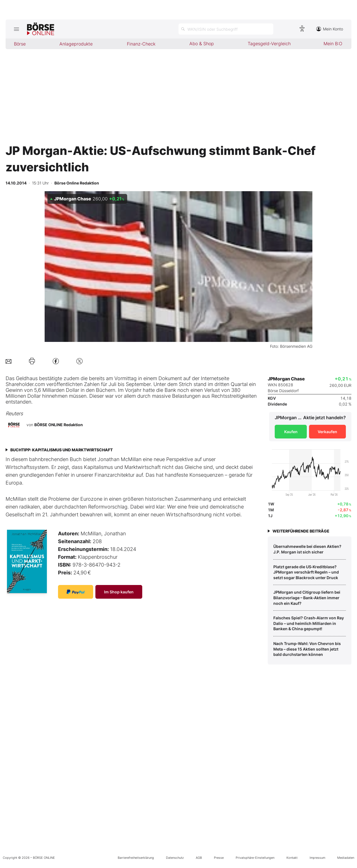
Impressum (317, 858)
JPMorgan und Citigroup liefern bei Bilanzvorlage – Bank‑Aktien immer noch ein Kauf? (307, 598)
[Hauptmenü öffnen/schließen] (16, 29)
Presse (219, 858)
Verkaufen (327, 432)
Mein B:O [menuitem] (333, 44)
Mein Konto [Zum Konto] (330, 29)
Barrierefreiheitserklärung (136, 858)
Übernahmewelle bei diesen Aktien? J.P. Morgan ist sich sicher (307, 549)
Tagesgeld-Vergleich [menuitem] (269, 44)
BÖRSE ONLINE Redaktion (59, 425)
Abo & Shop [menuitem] (202, 44)
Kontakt (292, 858)
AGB (199, 858)
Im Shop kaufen (119, 592)
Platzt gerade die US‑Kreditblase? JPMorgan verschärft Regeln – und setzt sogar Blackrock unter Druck (306, 572)
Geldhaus (27, 378)
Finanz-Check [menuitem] (141, 44)
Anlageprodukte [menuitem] (76, 44)
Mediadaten (346, 858)
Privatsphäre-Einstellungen (255, 858)
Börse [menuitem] (20, 44)
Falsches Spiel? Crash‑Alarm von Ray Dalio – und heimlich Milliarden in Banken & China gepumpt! (309, 623)
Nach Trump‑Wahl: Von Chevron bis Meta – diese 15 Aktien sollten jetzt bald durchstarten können (307, 649)
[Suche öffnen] (226, 29)
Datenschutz (175, 858)
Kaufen (291, 432)
